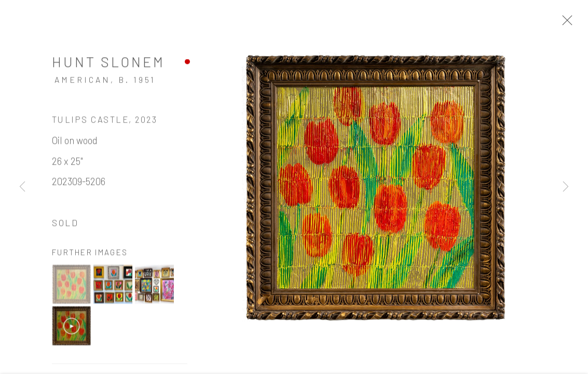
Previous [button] (22, 187)
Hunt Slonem (108, 63)
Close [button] (565, 23)
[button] (71, 285)
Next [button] (566, 187)
